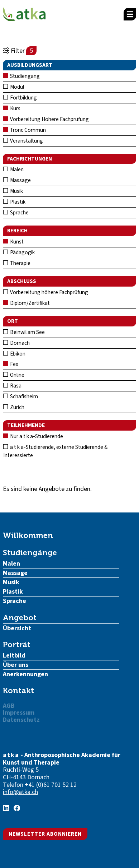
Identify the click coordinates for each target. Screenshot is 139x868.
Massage (17, 180)
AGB (9, 706)
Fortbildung (20, 98)
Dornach (16, 343)
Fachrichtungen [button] (30, 159)
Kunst (13, 242)
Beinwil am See (24, 332)
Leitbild (14, 656)
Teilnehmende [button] (26, 425)
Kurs (12, 108)
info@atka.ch (20, 792)
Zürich (14, 407)
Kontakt (18, 690)
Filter (20, 51)
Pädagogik (19, 252)
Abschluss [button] (22, 281)
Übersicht (17, 628)
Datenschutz (21, 720)
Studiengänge (30, 553)
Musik (13, 191)
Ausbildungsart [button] (30, 65)
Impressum (19, 713)
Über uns (16, 665)
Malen (13, 170)
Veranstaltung (23, 141)
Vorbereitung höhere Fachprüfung (46, 292)
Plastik (14, 202)
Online (14, 375)
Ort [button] (13, 321)
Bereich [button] (17, 231)
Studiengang (21, 76)
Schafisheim (21, 396)
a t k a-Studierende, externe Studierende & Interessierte (55, 451)
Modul (14, 87)
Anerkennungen (25, 674)
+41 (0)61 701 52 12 (51, 785)
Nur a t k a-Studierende (33, 436)
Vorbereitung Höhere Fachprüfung (46, 119)
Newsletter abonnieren (45, 834)
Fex (11, 364)
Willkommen (28, 535)
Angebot (20, 618)
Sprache (16, 213)
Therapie (17, 263)
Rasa (12, 386)
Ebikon (14, 354)
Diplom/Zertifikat (27, 303)
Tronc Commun (25, 130)
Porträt (17, 644)
